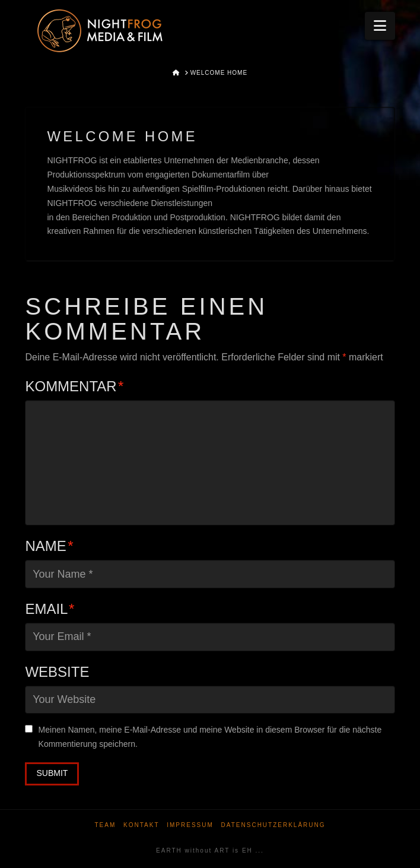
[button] (380, 26)
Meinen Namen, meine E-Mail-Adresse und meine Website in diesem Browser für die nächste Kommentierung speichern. (210, 737)
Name (49, 546)
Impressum (190, 825)
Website (57, 672)
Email (50, 609)
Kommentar (74, 386)
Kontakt (141, 825)
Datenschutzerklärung (273, 825)
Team (105, 825)
